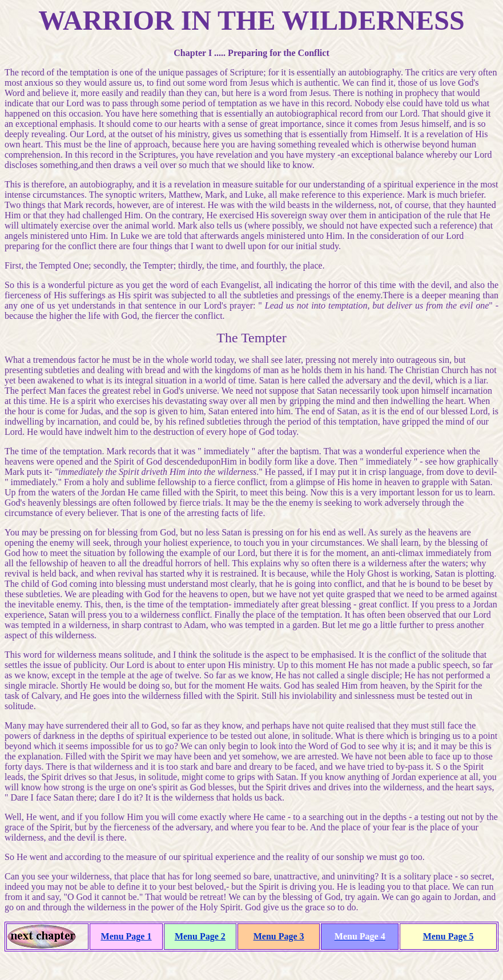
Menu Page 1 (126, 936)
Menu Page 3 (279, 936)
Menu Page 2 (200, 936)
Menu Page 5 (448, 936)
